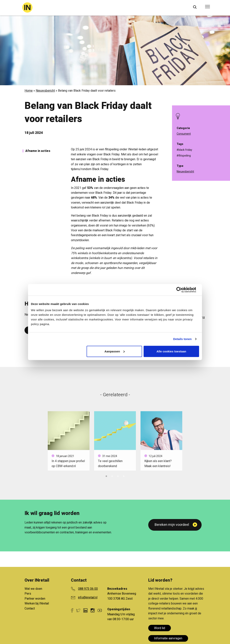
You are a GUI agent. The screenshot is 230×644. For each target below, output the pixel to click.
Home (29, 91)
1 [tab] (106, 476)
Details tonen (182, 339)
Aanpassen (115, 351)
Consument (184, 134)
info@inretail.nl (88, 598)
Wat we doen (33, 589)
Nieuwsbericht (45, 91)
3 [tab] (118, 476)
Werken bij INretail (37, 604)
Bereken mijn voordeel (172, 525)
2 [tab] (112, 476)
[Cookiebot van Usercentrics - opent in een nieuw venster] (182, 290)
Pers (28, 594)
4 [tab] (124, 476)
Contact (30, 609)
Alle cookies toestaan (171, 351)
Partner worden (35, 599)
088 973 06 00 (88, 589)
